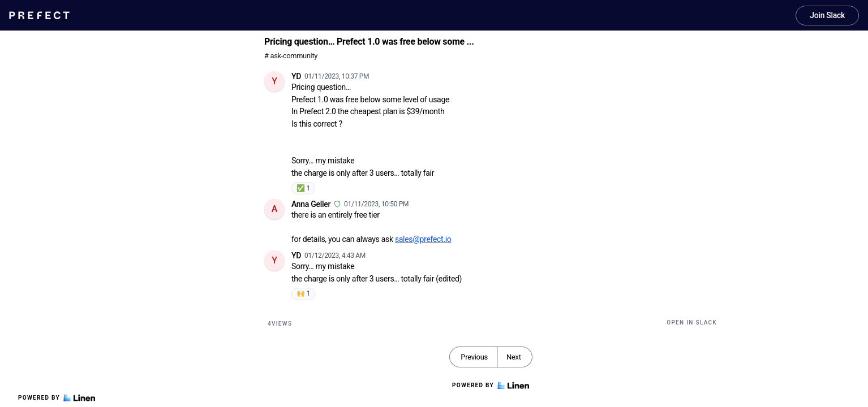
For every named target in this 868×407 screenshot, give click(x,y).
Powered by (57, 398)
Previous (474, 357)
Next (514, 357)
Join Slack (827, 15)
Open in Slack (692, 322)
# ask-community (291, 56)
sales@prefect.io (423, 239)
